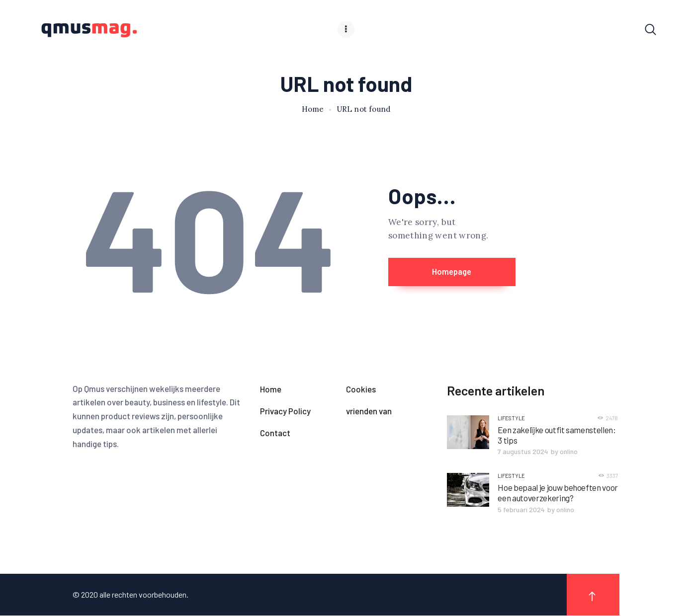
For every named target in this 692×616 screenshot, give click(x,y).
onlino (569, 452)
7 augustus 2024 (523, 452)
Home (313, 110)
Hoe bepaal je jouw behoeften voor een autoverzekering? (558, 493)
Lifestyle (511, 419)
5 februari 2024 (521, 510)
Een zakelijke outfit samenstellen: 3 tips (557, 435)
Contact (275, 433)
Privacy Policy (285, 411)
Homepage (470, 273)
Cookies (361, 389)
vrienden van (369, 411)
